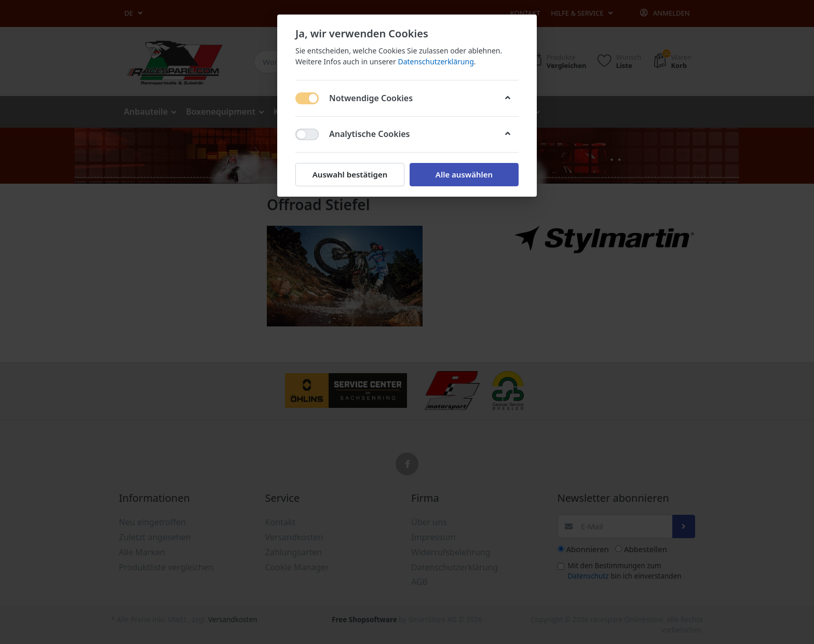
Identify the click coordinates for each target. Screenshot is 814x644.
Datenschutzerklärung (436, 61)
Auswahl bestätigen (350, 174)
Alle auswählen (464, 174)
